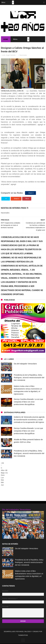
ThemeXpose (23, 636)
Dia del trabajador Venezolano (25, 364)
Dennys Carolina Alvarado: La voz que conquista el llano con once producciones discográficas (28, 402)
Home (6, 40)
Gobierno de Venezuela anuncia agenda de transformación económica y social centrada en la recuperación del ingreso (29, 420)
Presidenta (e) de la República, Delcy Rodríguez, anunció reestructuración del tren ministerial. (29, 378)
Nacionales (23, 56)
